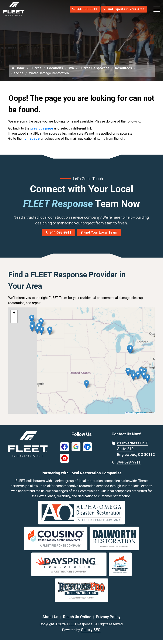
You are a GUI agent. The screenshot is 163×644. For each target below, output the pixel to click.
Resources (125, 72)
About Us (50, 621)
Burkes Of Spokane (96, 72)
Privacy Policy (108, 621)
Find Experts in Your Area (123, 9)
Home (18, 72)
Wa (72, 72)
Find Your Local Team (99, 236)
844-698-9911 (80, 9)
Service (18, 77)
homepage (31, 142)
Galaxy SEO (91, 633)
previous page (42, 132)
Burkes (36, 72)
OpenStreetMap (141, 416)
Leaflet (129, 416)
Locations (56, 72)
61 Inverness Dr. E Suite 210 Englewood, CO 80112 (136, 453)
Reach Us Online (77, 621)
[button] (50, 335)
